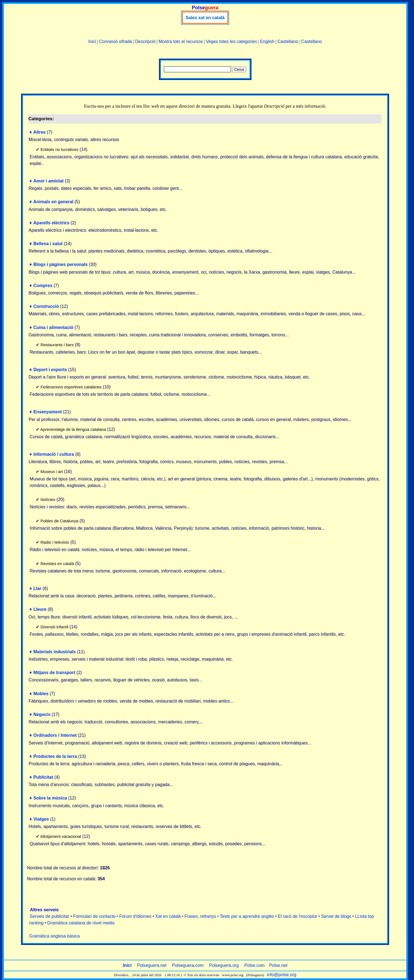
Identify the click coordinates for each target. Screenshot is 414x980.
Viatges (41, 819)
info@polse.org (282, 975)
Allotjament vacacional (61, 836)
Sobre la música (50, 798)
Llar (37, 588)
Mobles (41, 694)
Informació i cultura (54, 454)
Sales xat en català (205, 18)
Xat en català (168, 916)
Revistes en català (57, 564)
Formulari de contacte (94, 916)
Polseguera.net (152, 965)
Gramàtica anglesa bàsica (55, 936)
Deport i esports (50, 370)
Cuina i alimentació (53, 327)
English (267, 41)
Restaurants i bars (57, 345)
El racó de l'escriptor (297, 916)
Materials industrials (55, 652)
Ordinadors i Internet (55, 735)
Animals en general (53, 202)
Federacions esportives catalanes (71, 387)
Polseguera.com (188, 965)
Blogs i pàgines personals (60, 264)
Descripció (145, 41)
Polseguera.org (224, 965)
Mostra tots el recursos (181, 41)
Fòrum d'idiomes (135, 916)
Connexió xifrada (115, 41)
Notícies (48, 499)
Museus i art (52, 472)
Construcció (46, 306)
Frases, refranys (200, 916)
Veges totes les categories (231, 41)
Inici (92, 41)
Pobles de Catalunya (59, 521)
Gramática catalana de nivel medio (81, 923)
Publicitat (43, 777)
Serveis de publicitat (49, 916)
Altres (39, 132)
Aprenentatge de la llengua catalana (73, 429)
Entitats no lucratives (59, 149)
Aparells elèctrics (51, 223)
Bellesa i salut (48, 244)
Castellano (288, 41)
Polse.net (278, 965)
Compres (43, 286)
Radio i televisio (55, 542)
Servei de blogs (336, 916)
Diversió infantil (54, 627)
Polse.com (255, 965)
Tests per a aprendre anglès (247, 916)
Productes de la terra (55, 756)
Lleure (40, 609)
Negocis (42, 714)
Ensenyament (48, 412)
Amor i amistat (48, 181)
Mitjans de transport (54, 673)
